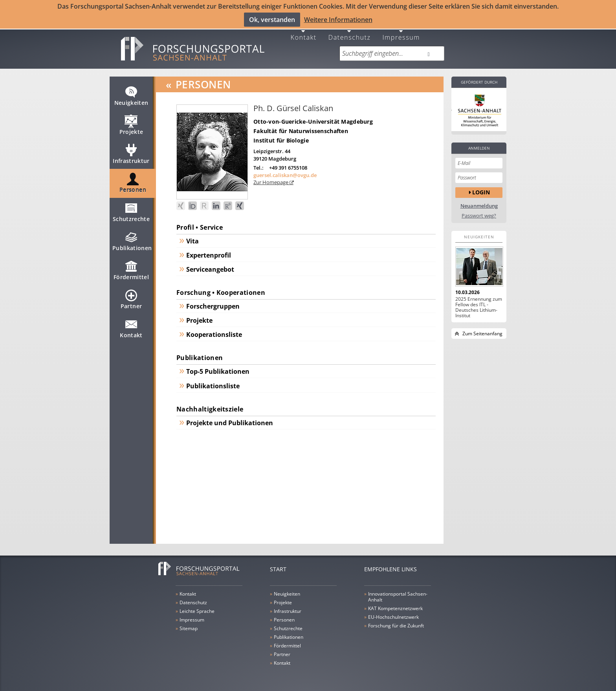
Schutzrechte (131, 211)
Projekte (131, 124)
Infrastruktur (131, 153)
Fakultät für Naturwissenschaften (301, 127)
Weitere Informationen (338, 19)
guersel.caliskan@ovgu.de (285, 171)
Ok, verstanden (272, 19)
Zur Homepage (271, 178)
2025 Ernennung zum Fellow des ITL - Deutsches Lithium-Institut (479, 303)
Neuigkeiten (131, 95)
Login (481, 188)
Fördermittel (131, 269)
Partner (131, 298)
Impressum (401, 32)
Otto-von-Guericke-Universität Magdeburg (313, 117)
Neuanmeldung (479, 202)
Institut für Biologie (281, 136)
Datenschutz (350, 32)
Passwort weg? (479, 211)
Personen (133, 182)
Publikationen (132, 240)
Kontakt (304, 32)
